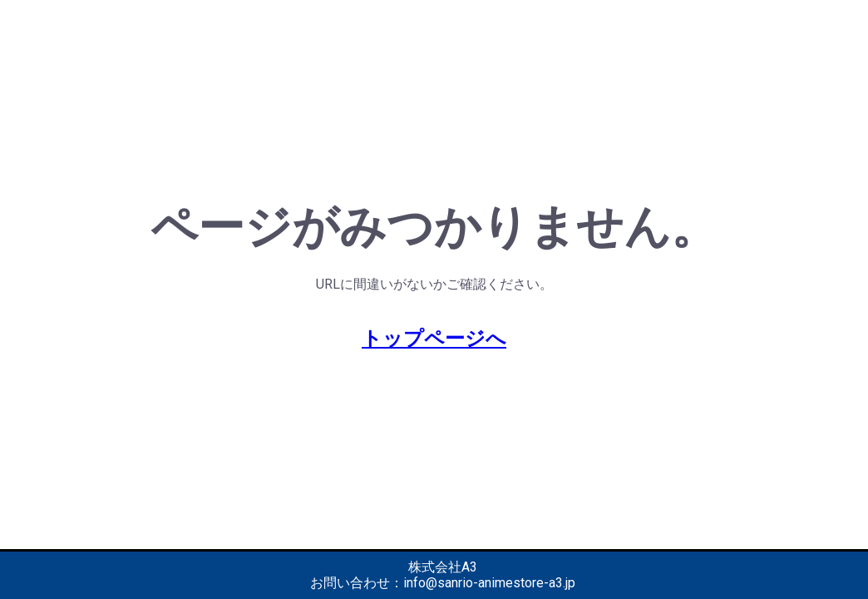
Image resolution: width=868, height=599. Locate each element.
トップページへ (434, 339)
